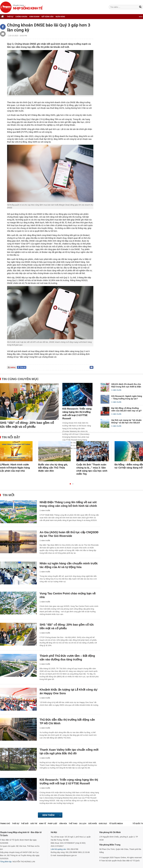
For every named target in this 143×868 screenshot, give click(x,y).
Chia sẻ (23, 367)
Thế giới (25, 824)
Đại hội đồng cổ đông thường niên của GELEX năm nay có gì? (126, 409)
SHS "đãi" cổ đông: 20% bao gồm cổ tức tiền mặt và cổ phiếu (27, 425)
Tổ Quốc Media (116, 824)
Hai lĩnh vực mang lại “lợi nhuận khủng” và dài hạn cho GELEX (126, 421)
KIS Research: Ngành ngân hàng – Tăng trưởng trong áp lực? (127, 397)
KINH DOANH (34, 17)
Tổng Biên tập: (6, 862)
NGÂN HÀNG (60, 17)
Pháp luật (53, 824)
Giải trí (34, 824)
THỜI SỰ (10, 17)
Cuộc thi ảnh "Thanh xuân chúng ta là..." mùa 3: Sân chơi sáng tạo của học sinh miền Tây (92, 469)
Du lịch (83, 824)
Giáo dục (103, 824)
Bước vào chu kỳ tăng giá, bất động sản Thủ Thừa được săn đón (53, 468)
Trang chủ (5, 824)
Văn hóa (63, 824)
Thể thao (73, 824)
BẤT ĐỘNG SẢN (47, 17)
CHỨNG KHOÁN (21, 17)
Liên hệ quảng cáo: (59, 849)
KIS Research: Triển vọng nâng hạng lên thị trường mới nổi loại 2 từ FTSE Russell (77, 414)
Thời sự (16, 824)
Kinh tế (43, 824)
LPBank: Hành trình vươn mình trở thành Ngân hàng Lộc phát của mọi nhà (15, 468)
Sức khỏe (93, 824)
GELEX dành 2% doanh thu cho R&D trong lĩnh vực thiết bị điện (126, 385)
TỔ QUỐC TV (138, 824)
